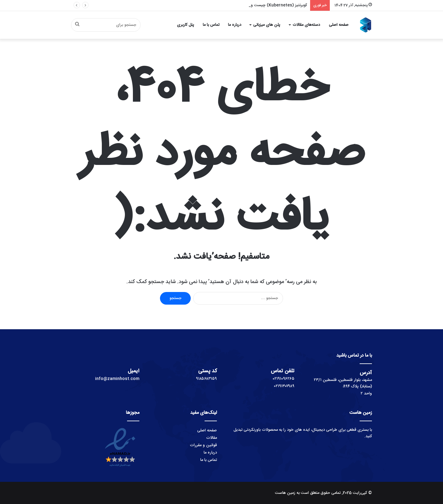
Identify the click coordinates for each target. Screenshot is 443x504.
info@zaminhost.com (117, 379)
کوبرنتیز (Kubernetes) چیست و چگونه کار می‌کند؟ (264, 5)
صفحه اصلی (339, 25)
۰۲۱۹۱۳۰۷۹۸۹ (284, 386)
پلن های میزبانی (267, 25)
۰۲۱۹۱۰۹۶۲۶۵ (284, 379)
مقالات (212, 438)
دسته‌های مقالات (306, 25)
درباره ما (235, 25)
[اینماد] (120, 468)
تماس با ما (211, 25)
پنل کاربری (186, 25)
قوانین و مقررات (203, 445)
